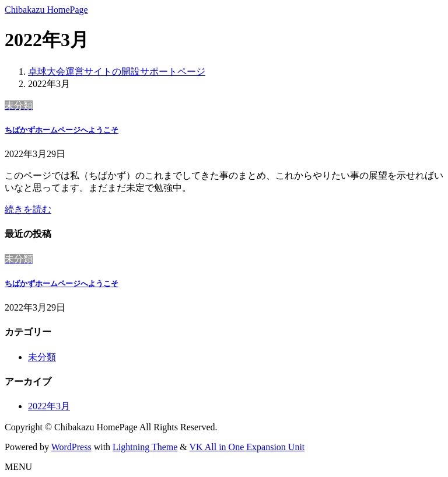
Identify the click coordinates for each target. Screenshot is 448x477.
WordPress (71, 447)
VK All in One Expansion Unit (247, 447)
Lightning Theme (145, 447)
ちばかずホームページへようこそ (62, 130)
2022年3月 (49, 406)
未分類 (42, 357)
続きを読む (28, 209)
